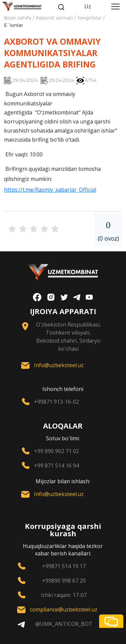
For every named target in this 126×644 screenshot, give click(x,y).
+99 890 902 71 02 (56, 451)
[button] (111, 621)
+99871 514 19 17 (64, 566)
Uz (88, 6)
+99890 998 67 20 (64, 581)
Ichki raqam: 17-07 (64, 595)
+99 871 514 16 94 (56, 465)
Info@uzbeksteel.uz (59, 365)
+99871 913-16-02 (56, 402)
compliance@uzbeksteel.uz (64, 609)
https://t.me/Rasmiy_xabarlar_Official (50, 190)
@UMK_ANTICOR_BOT (64, 624)
